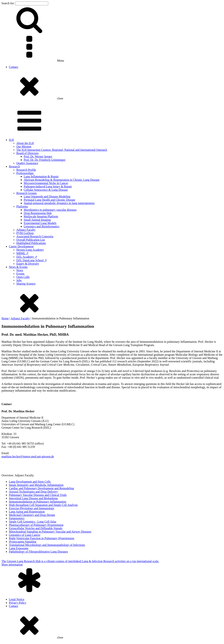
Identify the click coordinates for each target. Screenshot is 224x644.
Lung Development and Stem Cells (30, 482)
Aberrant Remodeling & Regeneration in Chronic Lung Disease (62, 180)
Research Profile (26, 170)
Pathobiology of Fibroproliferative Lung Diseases (38, 552)
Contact (14, 67)
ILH (11, 140)
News (20, 270)
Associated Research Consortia (35, 236)
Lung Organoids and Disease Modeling (47, 196)
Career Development (21, 246)
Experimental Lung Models (40, 223)
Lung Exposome (19, 548)
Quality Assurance (27, 163)
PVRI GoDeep (25, 233)
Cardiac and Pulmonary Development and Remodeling (41, 488)
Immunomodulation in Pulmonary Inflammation (38, 502)
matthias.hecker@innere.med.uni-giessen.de (28, 456)
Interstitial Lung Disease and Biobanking (33, 498)
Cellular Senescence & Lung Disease (46, 190)
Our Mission (24, 146)
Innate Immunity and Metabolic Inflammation (36, 485)
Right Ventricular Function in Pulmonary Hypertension (42, 538)
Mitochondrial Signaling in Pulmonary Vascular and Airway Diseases (50, 532)
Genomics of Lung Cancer (25, 535)
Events (20, 274)
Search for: (8, 3)
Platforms (22, 206)
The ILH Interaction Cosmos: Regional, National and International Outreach (62, 150)
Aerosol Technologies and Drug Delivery (33, 492)
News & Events (18, 267)
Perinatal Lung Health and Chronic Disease (50, 200)
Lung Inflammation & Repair (41, 176)
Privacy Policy (18, 603)
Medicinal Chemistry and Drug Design (32, 515)
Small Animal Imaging (37, 220)
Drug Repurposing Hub (38, 213)
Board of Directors (27, 153)
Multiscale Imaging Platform (41, 216)
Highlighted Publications (31, 243)
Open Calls (23, 277)
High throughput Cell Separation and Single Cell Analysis (43, 505)
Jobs (19, 280)
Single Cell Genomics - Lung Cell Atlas (33, 522)
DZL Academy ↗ (27, 257)
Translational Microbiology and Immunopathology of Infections (47, 545)
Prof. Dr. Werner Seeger (38, 156)
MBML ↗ (22, 253)
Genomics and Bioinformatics (42, 226)
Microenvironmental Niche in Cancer (46, 183)
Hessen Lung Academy (30, 250)
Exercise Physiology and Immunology (32, 508)
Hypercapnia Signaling (23, 542)
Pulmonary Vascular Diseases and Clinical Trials (38, 495)
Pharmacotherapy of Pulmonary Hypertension (36, 525)
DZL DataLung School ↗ (32, 260)
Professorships (25, 173)
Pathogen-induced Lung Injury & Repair (48, 186)
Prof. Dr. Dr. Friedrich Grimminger (45, 160)
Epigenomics (17, 518)
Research (14, 166)
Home (5, 318)
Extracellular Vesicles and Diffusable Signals (36, 528)
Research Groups (27, 193)
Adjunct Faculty (26, 230)
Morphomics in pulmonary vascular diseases (50, 210)
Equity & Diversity (28, 264)
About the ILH (25, 143)
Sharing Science (26, 284)
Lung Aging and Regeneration (27, 512)
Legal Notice (17, 599)
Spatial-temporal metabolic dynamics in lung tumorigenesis (59, 203)
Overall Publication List (31, 240)
